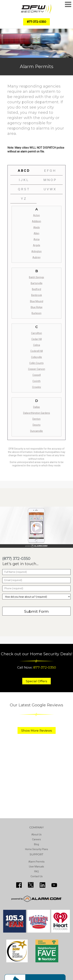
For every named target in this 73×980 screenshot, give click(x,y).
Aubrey (36, 257)
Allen (36, 233)
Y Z (23, 199)
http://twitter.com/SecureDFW (31, 885)
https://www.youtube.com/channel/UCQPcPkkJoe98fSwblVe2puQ (54, 885)
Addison (36, 221)
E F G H (50, 171)
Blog (36, 844)
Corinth (36, 381)
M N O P (50, 180)
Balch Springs (36, 277)
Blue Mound (37, 301)
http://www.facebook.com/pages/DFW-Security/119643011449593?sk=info (19, 885)
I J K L (24, 180)
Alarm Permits (36, 862)
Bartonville (37, 283)
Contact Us (37, 876)
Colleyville (36, 357)
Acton (36, 215)
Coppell (37, 375)
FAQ (36, 871)
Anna (36, 239)
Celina (37, 345)
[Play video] (36, 528)
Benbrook (37, 295)
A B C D (23, 171)
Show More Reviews (37, 730)
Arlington (36, 251)
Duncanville (36, 431)
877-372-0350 (45, 667)
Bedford (36, 289)
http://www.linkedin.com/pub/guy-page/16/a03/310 (42, 885)
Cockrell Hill (37, 351)
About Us (36, 835)
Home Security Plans (37, 849)
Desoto (37, 425)
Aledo (37, 227)
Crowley (37, 387)
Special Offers (36, 681)
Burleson (36, 313)
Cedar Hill (37, 339)
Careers (36, 839)
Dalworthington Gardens (37, 413)
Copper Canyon (37, 369)
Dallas (36, 407)
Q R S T (24, 189)
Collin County (36, 363)
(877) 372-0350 (16, 559)
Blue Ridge (37, 307)
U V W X (50, 189)
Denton (36, 419)
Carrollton (36, 333)
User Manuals (36, 867)
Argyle (37, 245)
